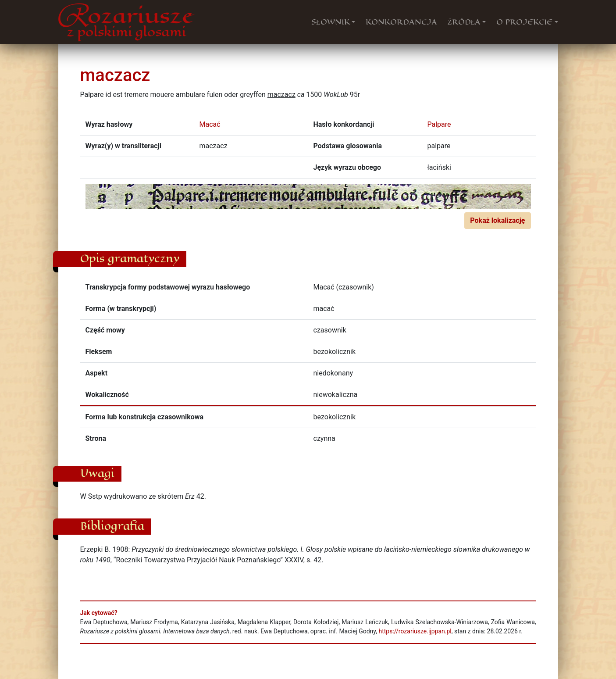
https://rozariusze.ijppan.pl (415, 631)
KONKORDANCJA (401, 22)
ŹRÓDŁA (464, 22)
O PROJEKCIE (524, 22)
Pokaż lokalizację (497, 220)
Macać (210, 124)
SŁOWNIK (331, 22)
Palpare (439, 124)
